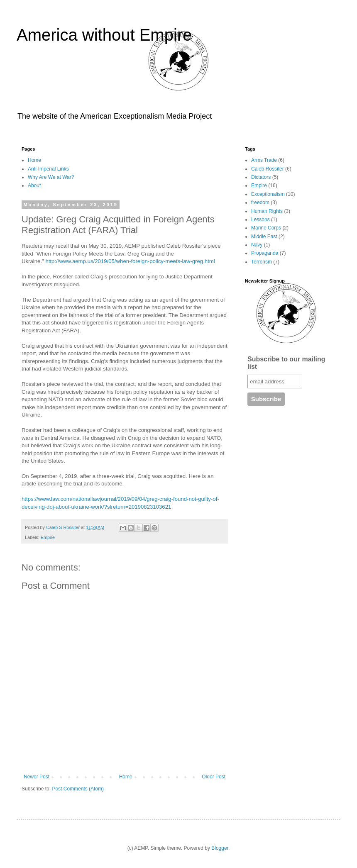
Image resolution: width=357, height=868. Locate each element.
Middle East (264, 237)
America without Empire (104, 35)
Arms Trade (264, 160)
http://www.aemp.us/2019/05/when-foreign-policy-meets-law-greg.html (130, 261)
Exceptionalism (268, 194)
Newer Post (37, 777)
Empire (48, 537)
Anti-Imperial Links (48, 169)
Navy (257, 245)
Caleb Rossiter (268, 169)
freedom (260, 202)
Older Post (214, 777)
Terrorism (262, 262)
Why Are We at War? (51, 177)
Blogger (220, 848)
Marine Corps (266, 228)
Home (34, 160)
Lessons (260, 219)
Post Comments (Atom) (78, 789)
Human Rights (267, 211)
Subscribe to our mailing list (286, 363)
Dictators (261, 177)
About (34, 185)
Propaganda (265, 253)
